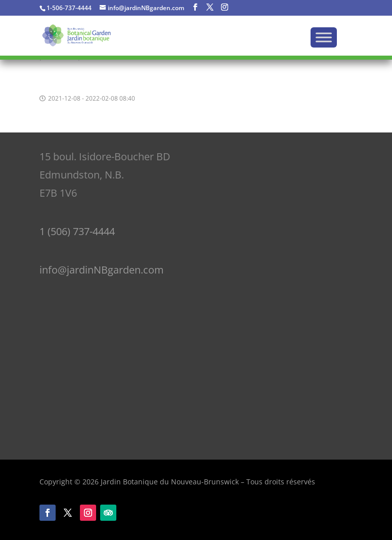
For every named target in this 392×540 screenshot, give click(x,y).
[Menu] (324, 37)
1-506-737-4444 (69, 8)
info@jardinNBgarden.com (102, 270)
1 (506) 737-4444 (77, 231)
